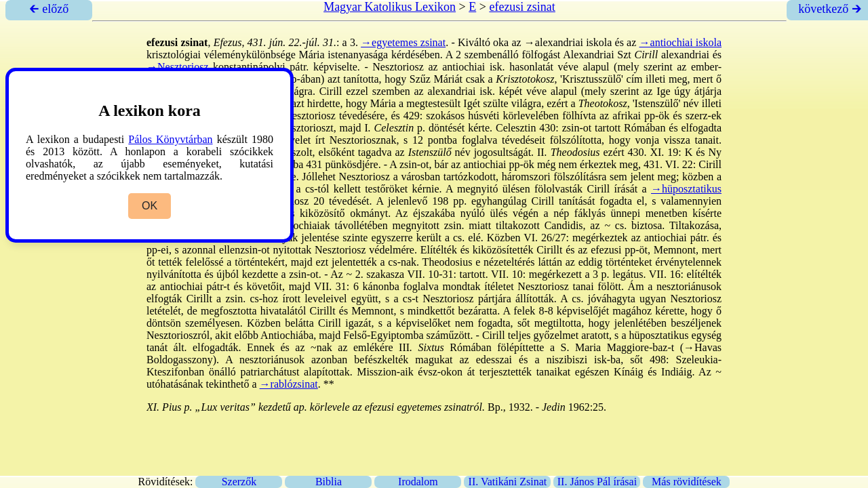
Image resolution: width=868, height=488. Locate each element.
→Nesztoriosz (178, 67)
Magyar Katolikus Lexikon (390, 7)
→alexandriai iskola (568, 42)
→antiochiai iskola (681, 42)
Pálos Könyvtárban (170, 139)
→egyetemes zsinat (403, 42)
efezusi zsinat (522, 7)
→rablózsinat (289, 384)
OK (150, 206)
